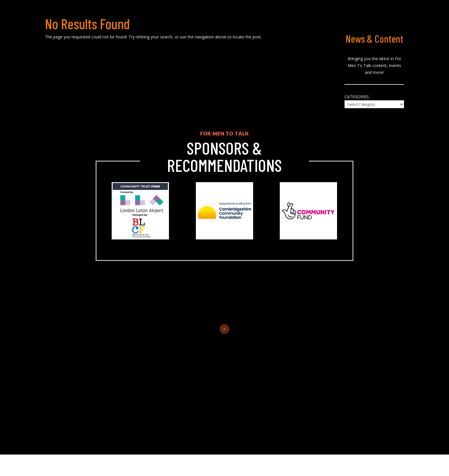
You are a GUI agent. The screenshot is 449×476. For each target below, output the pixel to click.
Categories (357, 97)
